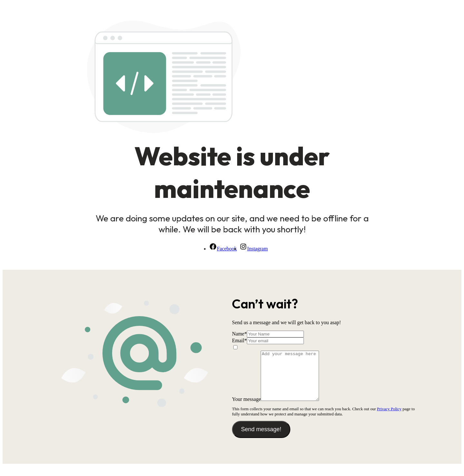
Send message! (261, 439)
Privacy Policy (389, 418)
